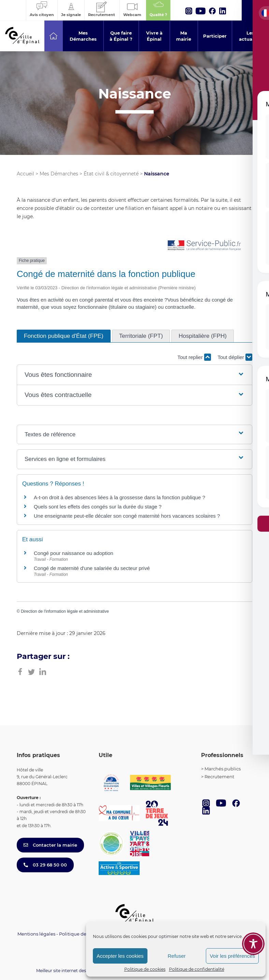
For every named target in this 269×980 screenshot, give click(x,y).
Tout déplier (235, 357)
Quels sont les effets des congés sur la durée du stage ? (98, 507)
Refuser (177, 956)
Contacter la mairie (50, 845)
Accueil (25, 174)
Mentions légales (36, 934)
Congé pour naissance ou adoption (74, 553)
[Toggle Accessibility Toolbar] (253, 944)
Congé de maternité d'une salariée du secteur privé (92, 568)
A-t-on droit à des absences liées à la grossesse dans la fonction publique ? (119, 497)
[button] (134, 375)
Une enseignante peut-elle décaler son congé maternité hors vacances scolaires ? (127, 516)
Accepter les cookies (120, 956)
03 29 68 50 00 (45, 865)
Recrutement (219, 777)
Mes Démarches (59, 174)
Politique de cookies (145, 969)
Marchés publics (223, 769)
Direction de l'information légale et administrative (65, 611)
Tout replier (194, 357)
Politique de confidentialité (197, 969)
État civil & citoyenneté (111, 174)
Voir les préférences (232, 956)
